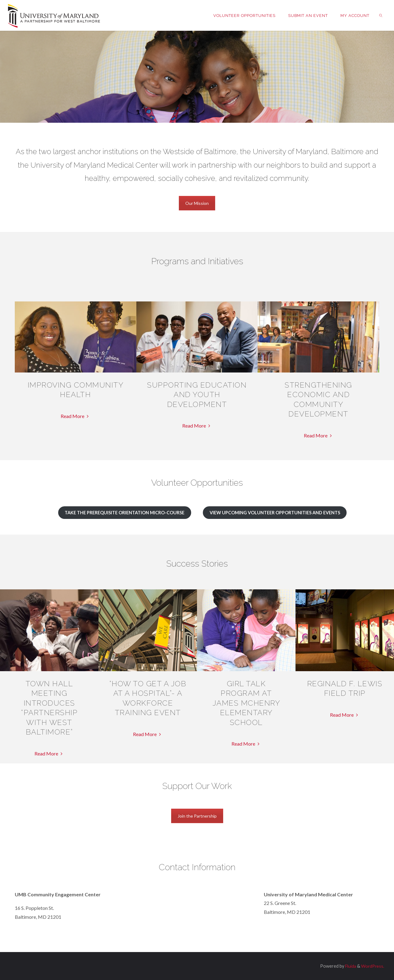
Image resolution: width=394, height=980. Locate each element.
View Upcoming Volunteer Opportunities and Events (275, 513)
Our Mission (197, 203)
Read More (75, 416)
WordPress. (372, 966)
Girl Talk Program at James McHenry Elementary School (246, 703)
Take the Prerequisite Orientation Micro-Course (125, 513)
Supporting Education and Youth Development (197, 395)
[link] (381, 15)
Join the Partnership (197, 816)
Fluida (349, 966)
